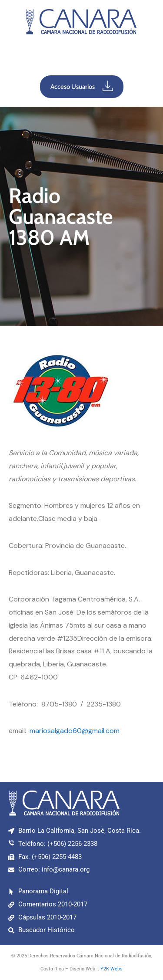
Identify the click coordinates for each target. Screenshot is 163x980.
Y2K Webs (111, 969)
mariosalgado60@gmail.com (75, 731)
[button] (81, 57)
